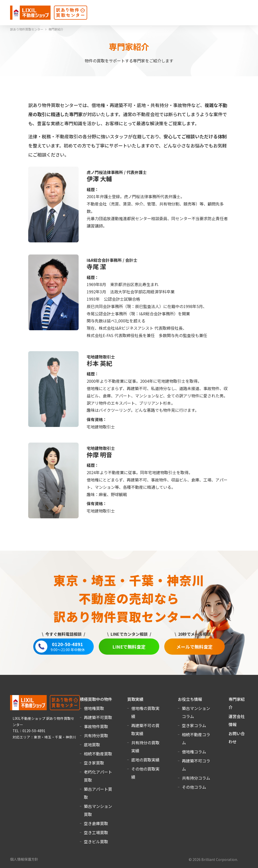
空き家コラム (194, 725)
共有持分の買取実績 (145, 747)
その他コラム (194, 787)
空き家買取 (94, 763)
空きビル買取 (96, 841)
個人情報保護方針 (24, 859)
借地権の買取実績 (145, 712)
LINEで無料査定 (129, 647)
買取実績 (135, 699)
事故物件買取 (96, 726)
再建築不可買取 (98, 717)
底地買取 (92, 745)
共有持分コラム (196, 778)
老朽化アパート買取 (98, 776)
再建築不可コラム (196, 765)
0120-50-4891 (68, 646)
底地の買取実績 (145, 760)
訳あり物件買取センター (27, 29)
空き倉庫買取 (96, 823)
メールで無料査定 (195, 647)
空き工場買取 (96, 832)
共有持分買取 (96, 735)
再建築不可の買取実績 (145, 729)
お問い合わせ (237, 737)
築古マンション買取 (98, 810)
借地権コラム (194, 752)
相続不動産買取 (98, 754)
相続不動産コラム (196, 738)
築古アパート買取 (98, 793)
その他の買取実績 (145, 773)
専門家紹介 (237, 703)
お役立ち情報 (190, 699)
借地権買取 (94, 708)
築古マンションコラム (196, 712)
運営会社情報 (237, 720)
